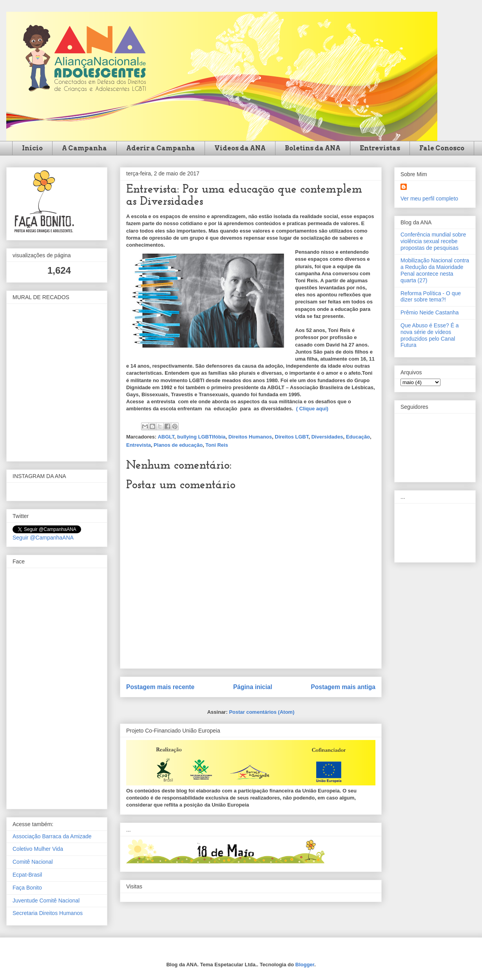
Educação (358, 437)
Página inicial (253, 687)
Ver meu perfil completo (429, 199)
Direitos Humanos (250, 437)
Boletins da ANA (313, 148)
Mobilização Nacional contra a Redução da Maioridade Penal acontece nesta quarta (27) (435, 270)
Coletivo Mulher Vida (38, 849)
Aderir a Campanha (161, 148)
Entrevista (139, 445)
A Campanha (84, 148)
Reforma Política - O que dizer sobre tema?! (431, 297)
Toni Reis (217, 445)
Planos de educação (178, 445)
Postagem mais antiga (343, 687)
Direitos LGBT (292, 437)
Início (32, 148)
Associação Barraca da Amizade (52, 836)
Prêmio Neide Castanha (430, 312)
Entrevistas (380, 148)
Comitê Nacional (33, 862)
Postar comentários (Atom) (262, 712)
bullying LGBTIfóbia (201, 437)
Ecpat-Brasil (27, 875)
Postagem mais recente (160, 687)
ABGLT (166, 437)
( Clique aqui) (313, 409)
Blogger (305, 965)
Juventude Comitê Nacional (46, 901)
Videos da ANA (240, 148)
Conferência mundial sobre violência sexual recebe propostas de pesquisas (433, 241)
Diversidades (327, 437)
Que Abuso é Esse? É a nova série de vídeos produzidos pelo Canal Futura (430, 335)
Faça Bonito (27, 888)
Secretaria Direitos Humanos (48, 913)
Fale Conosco (442, 148)
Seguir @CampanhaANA (43, 538)
